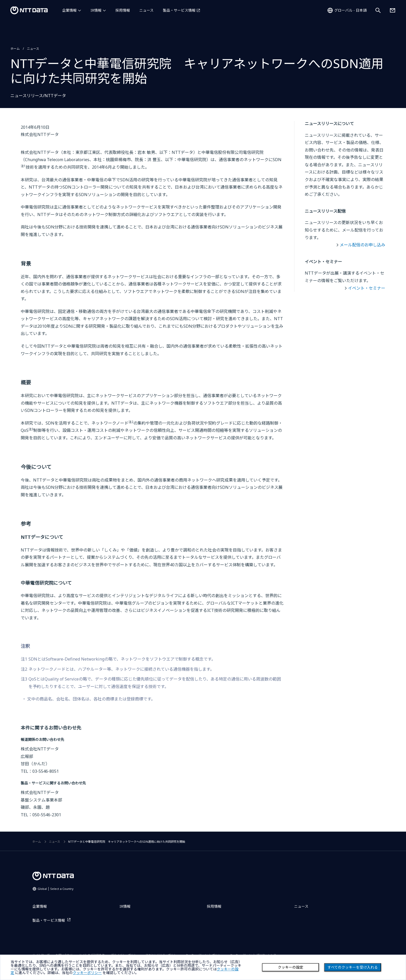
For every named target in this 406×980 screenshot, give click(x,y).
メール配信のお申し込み (363, 245)
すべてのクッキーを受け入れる (353, 967)
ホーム (15, 49)
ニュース (146, 10)
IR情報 (96, 10)
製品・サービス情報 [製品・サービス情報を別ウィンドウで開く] (179, 10)
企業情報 (69, 10)
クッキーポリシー (87, 973)
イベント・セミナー (367, 288)
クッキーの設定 (291, 967)
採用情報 (123, 10)
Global (56, 889)
